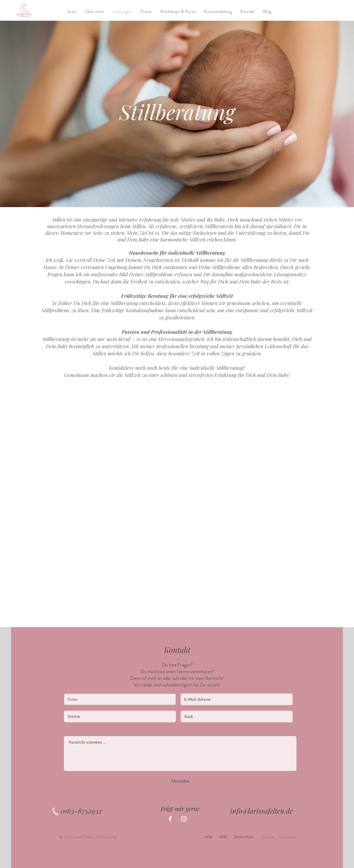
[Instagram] (184, 819)
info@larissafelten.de (261, 811)
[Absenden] (180, 781)
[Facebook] (170, 819)
